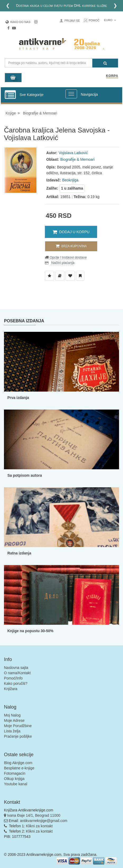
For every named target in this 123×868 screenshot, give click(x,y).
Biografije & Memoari (40, 113)
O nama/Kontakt (17, 673)
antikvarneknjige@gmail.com (44, 821)
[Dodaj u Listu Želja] (49, 276)
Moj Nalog (12, 715)
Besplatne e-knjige (19, 768)
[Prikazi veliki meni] (71, 94)
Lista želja (12, 731)
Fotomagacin (15, 773)
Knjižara (11, 689)
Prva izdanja (18, 398)
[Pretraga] (105, 63)
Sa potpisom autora (25, 475)
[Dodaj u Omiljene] (70, 276)
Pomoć (94, 20)
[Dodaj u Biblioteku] (60, 276)
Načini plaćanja (62, 263)
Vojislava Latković (73, 153)
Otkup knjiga (14, 779)
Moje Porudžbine (18, 726)
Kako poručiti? (16, 683)
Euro (110, 20)
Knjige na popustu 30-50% (30, 631)
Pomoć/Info (13, 678)
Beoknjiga (70, 180)
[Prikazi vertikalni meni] (10, 95)
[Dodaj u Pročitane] (80, 276)
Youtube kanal (16, 784)
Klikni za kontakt (39, 826)
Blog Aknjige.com (18, 763)
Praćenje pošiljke (18, 736)
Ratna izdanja (19, 553)
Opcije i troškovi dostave (68, 257)
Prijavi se (72, 21)
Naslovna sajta (16, 668)
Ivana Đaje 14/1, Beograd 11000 (34, 815)
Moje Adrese (14, 720)
